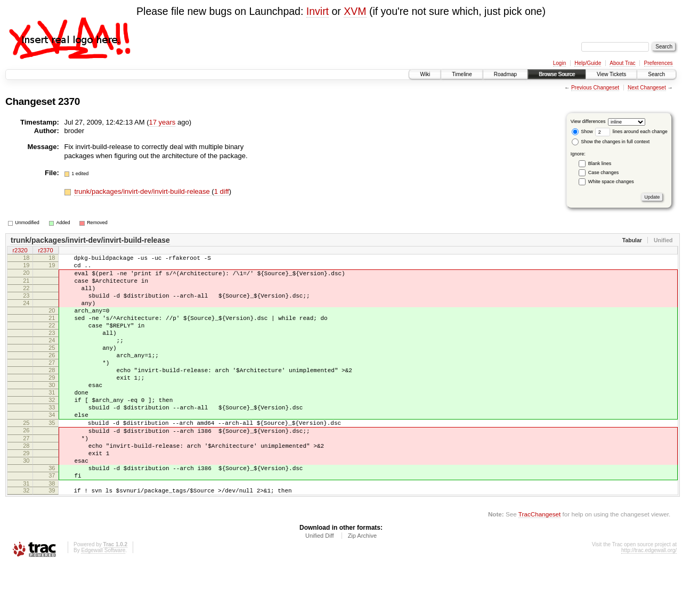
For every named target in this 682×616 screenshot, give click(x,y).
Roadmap (505, 74)
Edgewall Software (103, 601)
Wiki (425, 74)
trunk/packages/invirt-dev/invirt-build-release (143, 191)
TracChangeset (539, 565)
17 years (163, 122)
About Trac (622, 63)
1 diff (222, 191)
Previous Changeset (595, 88)
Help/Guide (588, 63)
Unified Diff (320, 587)
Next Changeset (647, 88)
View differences (588, 121)
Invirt (318, 11)
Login (559, 63)
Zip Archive (362, 587)
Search (656, 74)
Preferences (659, 63)
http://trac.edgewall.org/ (649, 601)
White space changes (611, 182)
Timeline (462, 74)
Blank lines (600, 163)
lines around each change (631, 132)
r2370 (45, 251)
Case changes (604, 173)
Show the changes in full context (611, 142)
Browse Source (557, 74)
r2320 (20, 251)
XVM (355, 11)
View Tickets (611, 74)
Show (582, 132)
